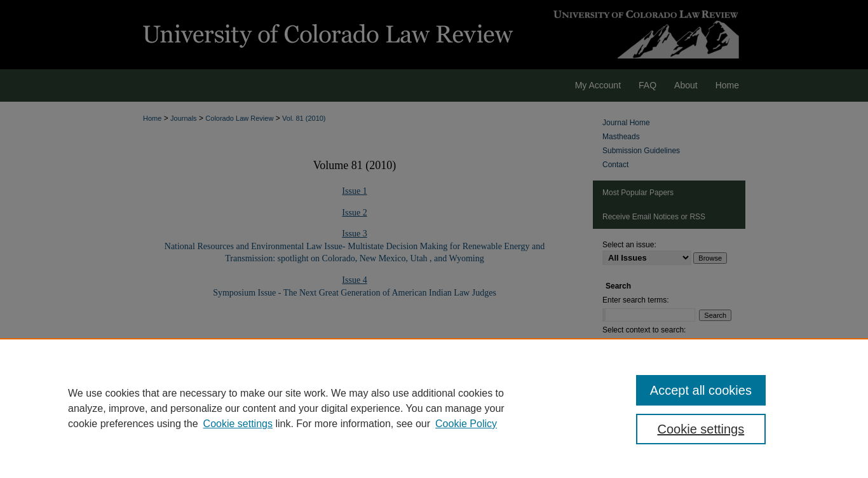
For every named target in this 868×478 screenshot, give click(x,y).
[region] (434, 408)
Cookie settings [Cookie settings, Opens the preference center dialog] (701, 429)
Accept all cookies (701, 390)
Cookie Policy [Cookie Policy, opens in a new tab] (466, 424)
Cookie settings (238, 424)
